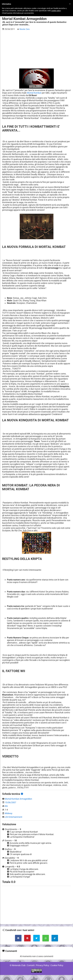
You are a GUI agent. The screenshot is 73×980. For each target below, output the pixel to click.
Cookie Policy (57, 970)
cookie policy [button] (56, 11)
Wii (6, 811)
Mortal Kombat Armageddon (18, 804)
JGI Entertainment (14, 822)
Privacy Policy (43, 970)
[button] (70, 4)
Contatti (30, 970)
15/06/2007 (11, 808)
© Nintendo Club (17, 970)
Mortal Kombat (41, 93)
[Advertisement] (36, 49)
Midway (9, 818)
